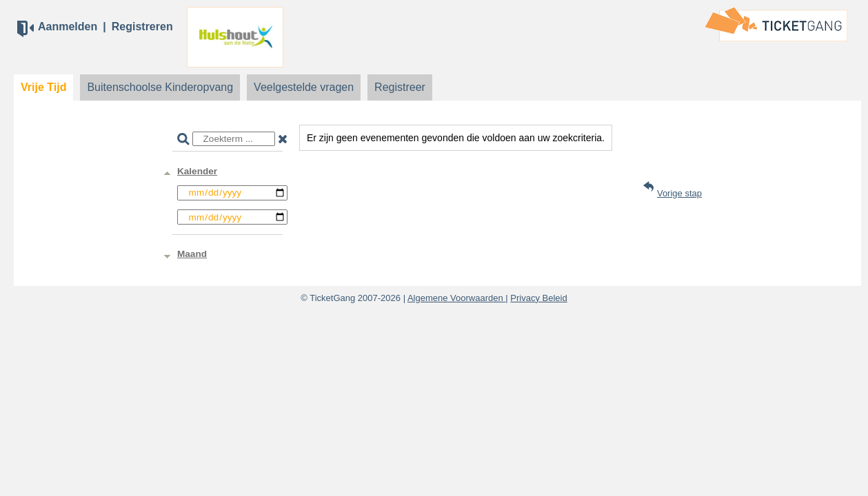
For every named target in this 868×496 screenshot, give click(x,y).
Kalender (197, 171)
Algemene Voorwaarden (456, 298)
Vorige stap (679, 193)
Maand (192, 254)
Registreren (142, 27)
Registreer (400, 87)
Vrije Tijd (43, 87)
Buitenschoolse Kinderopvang (160, 87)
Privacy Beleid (538, 298)
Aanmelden (68, 27)
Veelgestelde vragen (304, 87)
